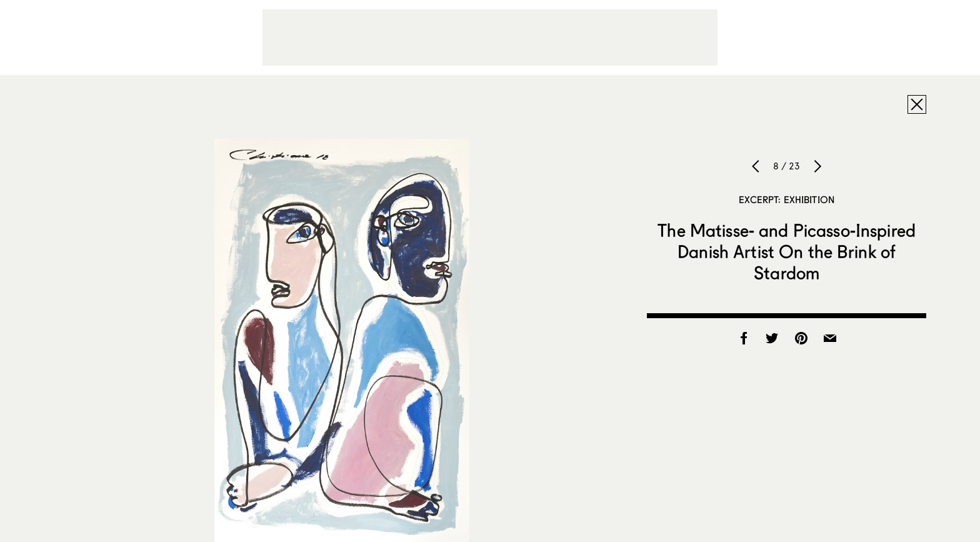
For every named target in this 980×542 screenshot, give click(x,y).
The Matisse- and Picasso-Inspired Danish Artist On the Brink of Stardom (787, 251)
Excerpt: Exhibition (787, 199)
